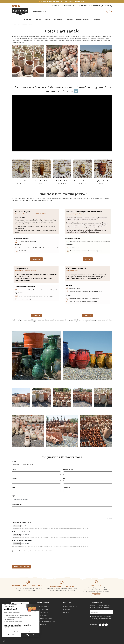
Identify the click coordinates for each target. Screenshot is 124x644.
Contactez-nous (42, 624)
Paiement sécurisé (43, 609)
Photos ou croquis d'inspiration (62, 535)
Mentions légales (42, 615)
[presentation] (25, 558)
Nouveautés (67, 612)
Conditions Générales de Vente (46, 621)
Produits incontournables (71, 606)
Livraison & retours (43, 612)
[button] (36, 259)
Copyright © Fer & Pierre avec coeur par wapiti (24, 642)
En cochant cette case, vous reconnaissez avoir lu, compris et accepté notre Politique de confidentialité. (102, 618)
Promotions (67, 609)
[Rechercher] (67, 12)
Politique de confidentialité (45, 618)
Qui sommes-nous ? (43, 606)
